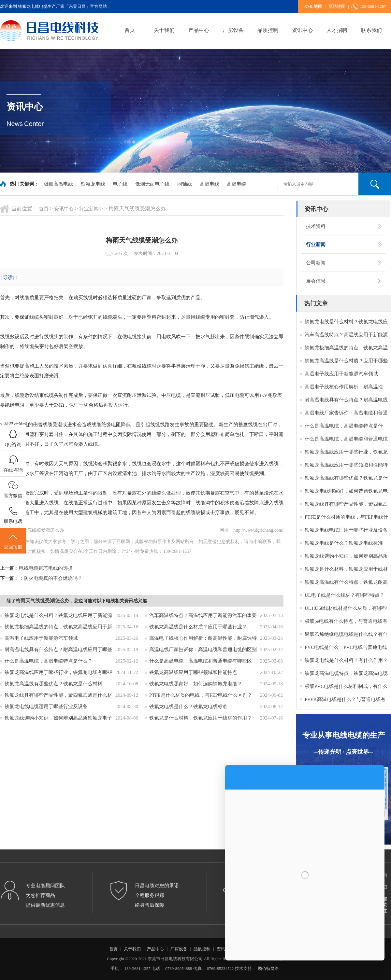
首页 (130, 30)
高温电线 (210, 184)
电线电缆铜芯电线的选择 (46, 568)
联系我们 (371, 30)
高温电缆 (237, 184)
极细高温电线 (58, 184)
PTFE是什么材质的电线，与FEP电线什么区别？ (201, 695)
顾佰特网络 (268, 968)
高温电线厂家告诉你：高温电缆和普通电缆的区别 (203, 650)
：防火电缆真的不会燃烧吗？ (51, 578)
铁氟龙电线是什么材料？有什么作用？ (346, 660)
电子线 (120, 184)
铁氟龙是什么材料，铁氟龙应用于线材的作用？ (201, 718)
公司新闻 (316, 263)
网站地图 (337, 6)
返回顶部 (13, 541)
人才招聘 (337, 30)
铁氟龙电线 (93, 184)
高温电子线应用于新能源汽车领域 (41, 638)
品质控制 (268, 30)
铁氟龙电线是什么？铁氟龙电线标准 (188, 707)
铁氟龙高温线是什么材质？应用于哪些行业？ (198, 627)
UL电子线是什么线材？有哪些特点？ (345, 595)
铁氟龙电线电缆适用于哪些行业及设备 (46, 707)
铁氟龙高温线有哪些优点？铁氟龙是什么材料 (53, 684)
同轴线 (185, 184)
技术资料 (316, 226)
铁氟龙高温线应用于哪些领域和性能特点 (193, 672)
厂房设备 (233, 30)
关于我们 (164, 30)
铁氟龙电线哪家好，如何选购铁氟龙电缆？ (196, 684)
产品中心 (199, 30)
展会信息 (316, 281)
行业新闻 (89, 209)
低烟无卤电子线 (152, 184)
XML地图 (313, 6)
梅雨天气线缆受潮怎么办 (43, 601)
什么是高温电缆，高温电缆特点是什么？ (49, 661)
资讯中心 (302, 30)
